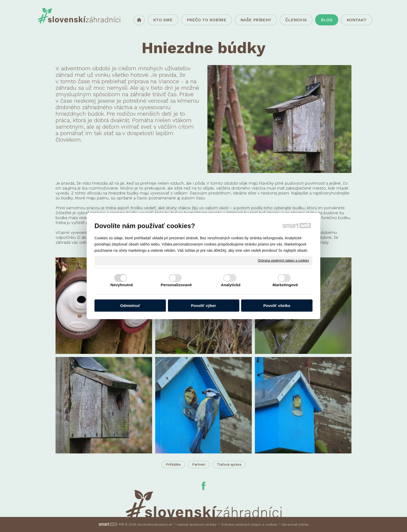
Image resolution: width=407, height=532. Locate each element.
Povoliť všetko (277, 306)
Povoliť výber (203, 306)
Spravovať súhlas (295, 524)
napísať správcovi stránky (197, 524)
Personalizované (176, 285)
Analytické (231, 285)
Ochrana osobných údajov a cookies (283, 261)
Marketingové (285, 285)
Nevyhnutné (122, 285)
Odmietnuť (130, 306)
